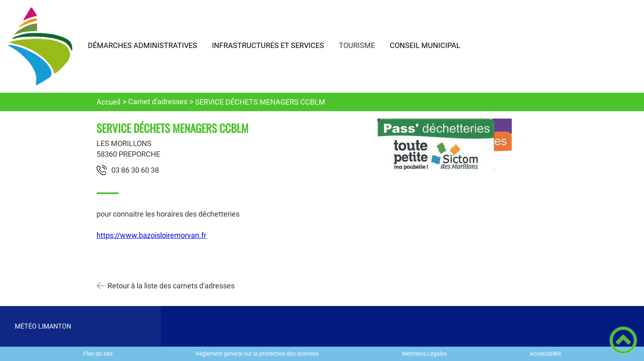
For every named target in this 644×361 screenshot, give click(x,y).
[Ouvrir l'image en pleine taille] (445, 145)
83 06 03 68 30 (135, 170)
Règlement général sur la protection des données (257, 354)
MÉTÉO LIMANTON (43, 326)
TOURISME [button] (357, 45)
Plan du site (98, 354)
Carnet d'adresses (158, 102)
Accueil (108, 102)
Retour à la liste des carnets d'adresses (171, 286)
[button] (623, 340)
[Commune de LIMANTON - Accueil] (40, 46)
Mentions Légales (424, 354)
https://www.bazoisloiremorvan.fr (151, 235)
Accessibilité (545, 354)
